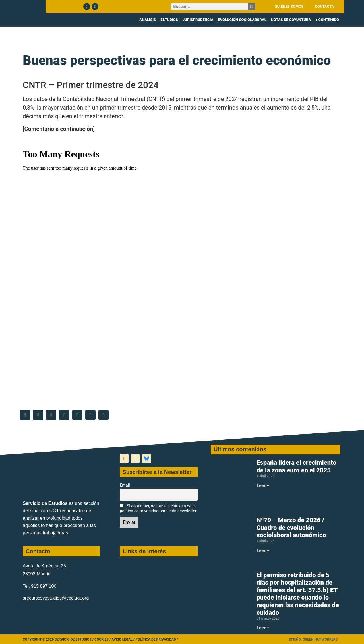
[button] (25, 415)
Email (125, 485)
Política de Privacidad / (157, 639)
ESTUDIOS (169, 20)
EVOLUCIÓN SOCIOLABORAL (242, 20)
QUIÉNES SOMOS (289, 6)
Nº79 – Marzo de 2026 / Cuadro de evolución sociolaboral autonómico (291, 528)
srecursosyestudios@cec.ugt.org (56, 598)
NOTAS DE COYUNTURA (291, 20)
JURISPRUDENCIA (198, 20)
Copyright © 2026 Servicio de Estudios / (59, 639)
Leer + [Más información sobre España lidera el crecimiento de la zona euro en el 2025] (263, 486)
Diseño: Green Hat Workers (313, 639)
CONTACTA (324, 6)
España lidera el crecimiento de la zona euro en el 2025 (296, 466)
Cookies (102, 639)
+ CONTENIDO (327, 20)
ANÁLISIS (148, 20)
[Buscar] (251, 7)
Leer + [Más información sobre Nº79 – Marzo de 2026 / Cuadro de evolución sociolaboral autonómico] (263, 551)
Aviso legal (122, 639)
